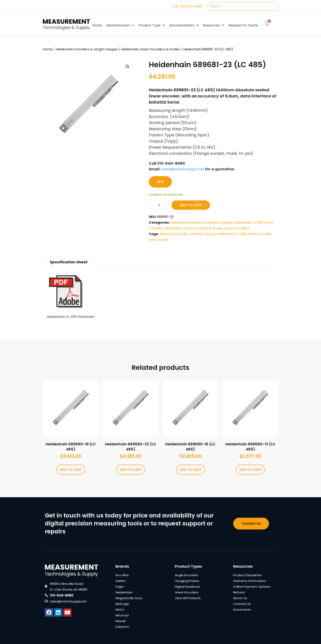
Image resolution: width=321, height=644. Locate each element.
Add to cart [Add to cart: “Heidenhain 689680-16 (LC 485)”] (190, 470)
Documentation (184, 25)
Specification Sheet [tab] (69, 262)
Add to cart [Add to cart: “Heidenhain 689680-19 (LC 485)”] (71, 470)
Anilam (121, 581)
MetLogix (122, 604)
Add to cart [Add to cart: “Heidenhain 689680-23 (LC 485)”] (131, 470)
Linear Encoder (259, 234)
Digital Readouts (187, 587)
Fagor (120, 587)
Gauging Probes (187, 581)
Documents (242, 609)
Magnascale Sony (129, 598)
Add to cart (191, 205)
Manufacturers (120, 25)
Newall (120, 621)
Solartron (122, 627)
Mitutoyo (122, 615)
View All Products (188, 598)
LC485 (241, 234)
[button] (128, 67)
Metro (120, 609)
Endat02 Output (202, 234)
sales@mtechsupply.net (182, 169)
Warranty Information (250, 581)
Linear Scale (158, 240)
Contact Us (242, 604)
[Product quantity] (159, 205)
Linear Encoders (237, 228)
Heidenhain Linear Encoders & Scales (150, 49)
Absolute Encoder (174, 234)
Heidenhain (225, 234)
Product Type (152, 25)
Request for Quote (243, 25)
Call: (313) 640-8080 (187, 6)
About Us (240, 598)
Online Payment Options (252, 587)
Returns (239, 592)
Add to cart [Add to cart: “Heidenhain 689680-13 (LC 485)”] (250, 470)
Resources (214, 25)
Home (97, 25)
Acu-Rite (122, 575)
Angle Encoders (186, 575)
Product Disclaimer (247, 575)
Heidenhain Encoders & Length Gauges (87, 49)
